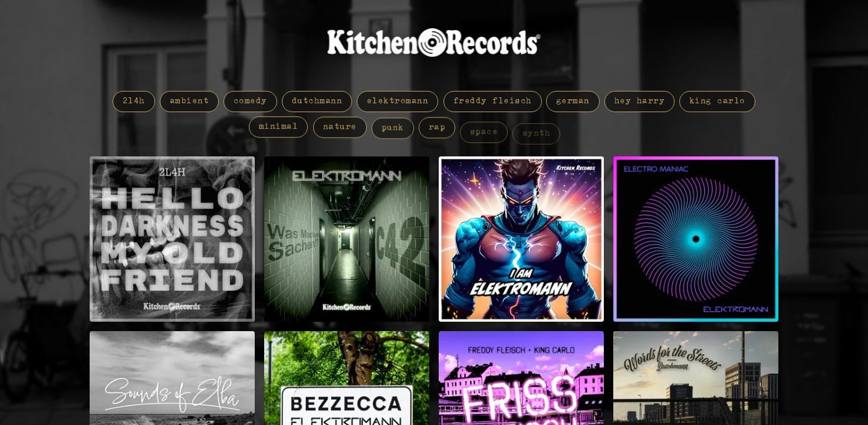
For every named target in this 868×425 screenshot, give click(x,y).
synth (536, 138)
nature (340, 131)
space (484, 138)
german (573, 101)
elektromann (397, 101)
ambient (189, 101)
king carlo (717, 102)
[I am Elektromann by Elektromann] (521, 239)
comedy (250, 101)
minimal (278, 129)
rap (437, 135)
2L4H (134, 101)
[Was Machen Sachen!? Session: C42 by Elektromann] (347, 239)
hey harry (640, 101)
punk (393, 133)
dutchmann (317, 101)
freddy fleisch (493, 101)
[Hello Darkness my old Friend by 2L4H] (172, 239)
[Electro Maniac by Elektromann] (696, 239)
